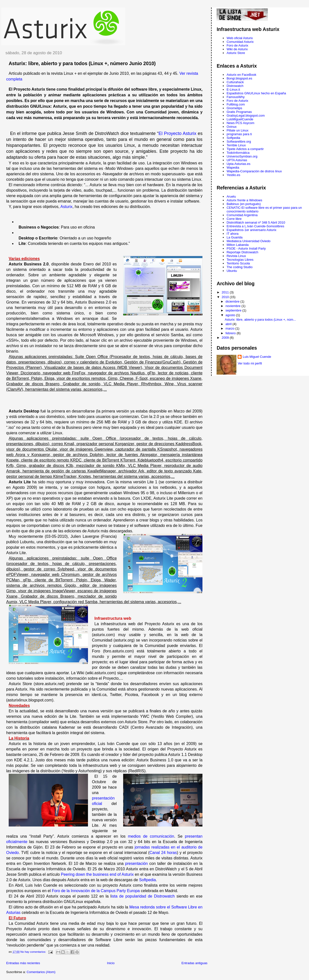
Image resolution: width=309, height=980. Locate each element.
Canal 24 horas (163, 853)
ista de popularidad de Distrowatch (143, 896)
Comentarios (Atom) (41, 972)
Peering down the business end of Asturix (97, 874)
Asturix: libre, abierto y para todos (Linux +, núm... (260, 320)
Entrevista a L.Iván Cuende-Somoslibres (255, 226)
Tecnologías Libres (240, 260)
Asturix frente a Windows (244, 200)
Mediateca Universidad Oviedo (248, 241)
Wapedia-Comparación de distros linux (254, 171)
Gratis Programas (239, 112)
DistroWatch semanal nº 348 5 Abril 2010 (256, 222)
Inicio (111, 963)
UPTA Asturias (237, 160)
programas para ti (239, 134)
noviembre (233, 306)
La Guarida (234, 237)
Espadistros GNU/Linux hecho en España (256, 93)
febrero (231, 333)
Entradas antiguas (194, 963)
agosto (231, 315)
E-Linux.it (233, 90)
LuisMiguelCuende (240, 119)
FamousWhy (236, 97)
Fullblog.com (236, 104)
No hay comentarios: (34, 952)
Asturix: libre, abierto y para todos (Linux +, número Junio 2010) (82, 63)
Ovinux (231, 127)
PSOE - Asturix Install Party (246, 248)
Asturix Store (236, 53)
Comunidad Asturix (240, 42)
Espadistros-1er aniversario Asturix (251, 230)
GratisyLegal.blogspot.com (246, 116)
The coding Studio (239, 267)
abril (229, 324)
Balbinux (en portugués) (244, 204)
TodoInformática (238, 153)
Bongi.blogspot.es (239, 78)
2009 (226, 338)
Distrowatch (235, 86)
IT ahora (232, 234)
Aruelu (231, 196)
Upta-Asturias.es (238, 164)
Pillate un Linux (237, 130)
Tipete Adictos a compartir (245, 149)
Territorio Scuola (238, 263)
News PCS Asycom (240, 123)
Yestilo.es (233, 175)
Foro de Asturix (237, 45)
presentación (137, 864)
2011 (226, 292)
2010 (226, 297)
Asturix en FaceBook (241, 75)
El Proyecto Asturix (178, 133)
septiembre (234, 310)
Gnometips (234, 108)
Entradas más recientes (23, 963)
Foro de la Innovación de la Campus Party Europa (96, 891)
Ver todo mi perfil (250, 363)
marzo (230, 328)
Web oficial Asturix (240, 38)
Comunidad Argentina (242, 215)
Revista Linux (236, 256)
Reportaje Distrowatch (242, 252)
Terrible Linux (236, 145)
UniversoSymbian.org (242, 156)
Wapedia (233, 168)
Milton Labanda (238, 245)
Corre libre (234, 219)
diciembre (233, 301)
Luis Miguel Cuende (257, 357)
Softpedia (147, 880)
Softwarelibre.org (239, 142)
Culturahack (235, 82)
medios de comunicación (151, 836)
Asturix (67, 207)
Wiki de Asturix (237, 49)
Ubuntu (232, 271)
